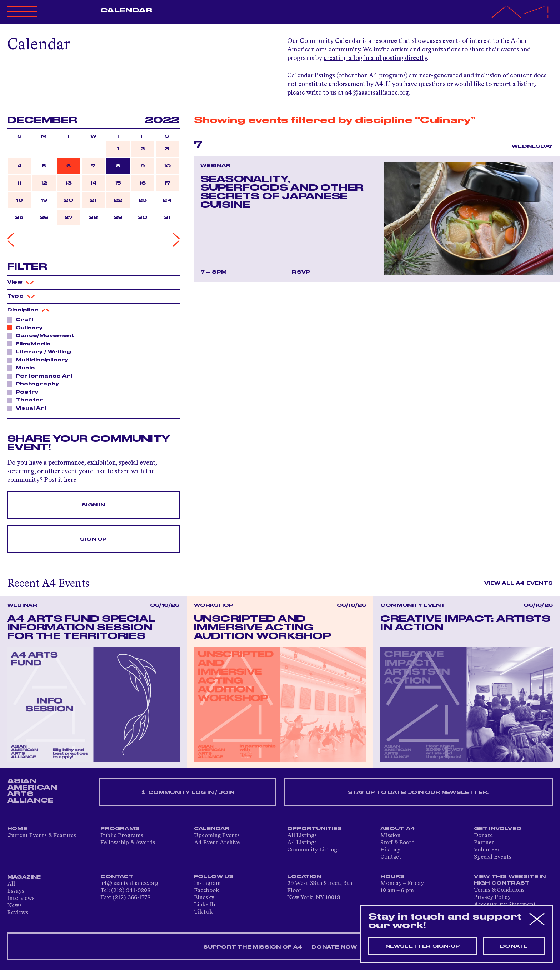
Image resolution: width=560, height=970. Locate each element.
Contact (391, 857)
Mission (390, 836)
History (390, 850)
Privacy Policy (492, 897)
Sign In (93, 505)
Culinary (27, 327)
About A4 (398, 829)
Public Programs (122, 836)
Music (23, 367)
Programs (120, 829)
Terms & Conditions (499, 890)
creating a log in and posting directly (375, 58)
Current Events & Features (42, 836)
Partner (484, 843)
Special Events (493, 857)
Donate (483, 836)
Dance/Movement (43, 335)
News (14, 906)
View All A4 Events (519, 583)
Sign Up (93, 539)
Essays (16, 891)
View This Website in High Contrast (510, 880)
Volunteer (487, 850)
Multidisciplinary (40, 360)
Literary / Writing (42, 351)
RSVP (301, 272)
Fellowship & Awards (128, 843)
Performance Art (42, 376)
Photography (35, 384)
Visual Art (29, 408)
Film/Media (31, 344)
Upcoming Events (217, 836)
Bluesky (204, 898)
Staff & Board (397, 843)
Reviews (18, 913)
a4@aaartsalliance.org (377, 93)
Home (17, 829)
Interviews (21, 899)
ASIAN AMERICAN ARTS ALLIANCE (32, 791)
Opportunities (315, 829)
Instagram (207, 884)
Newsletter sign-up (423, 946)
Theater (27, 400)
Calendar (126, 10)
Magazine (24, 877)
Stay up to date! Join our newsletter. (418, 792)
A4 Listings (302, 843)
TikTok (203, 912)
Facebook (206, 891)
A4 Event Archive (217, 843)
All (11, 884)
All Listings (302, 836)
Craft (23, 319)
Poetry (25, 392)
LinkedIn (205, 905)
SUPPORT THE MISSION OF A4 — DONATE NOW (280, 947)
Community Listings (313, 850)
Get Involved (498, 829)
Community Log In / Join (188, 793)
